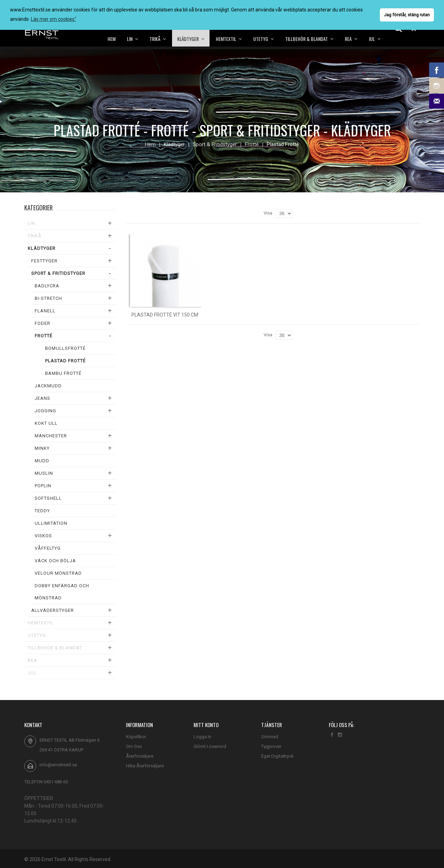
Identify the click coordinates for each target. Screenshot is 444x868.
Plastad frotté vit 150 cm (165, 315)
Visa (268, 213)
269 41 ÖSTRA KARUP (61, 750)
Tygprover (271, 746)
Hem (150, 144)
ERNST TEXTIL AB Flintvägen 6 (70, 740)
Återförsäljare (140, 756)
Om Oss (134, 746)
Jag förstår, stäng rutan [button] (407, 15)
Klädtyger (174, 144)
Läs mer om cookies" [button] (54, 19)
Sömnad (270, 737)
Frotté (252, 144)
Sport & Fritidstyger (215, 144)
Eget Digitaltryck (277, 756)
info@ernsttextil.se (58, 765)
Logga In (202, 737)
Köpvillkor (136, 737)
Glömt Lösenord (210, 746)
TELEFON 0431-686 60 (46, 782)
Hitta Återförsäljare (145, 766)
